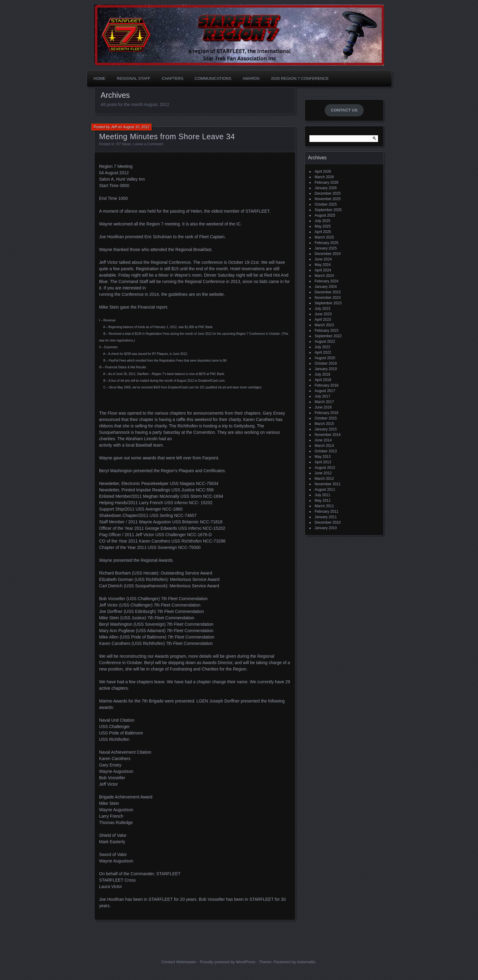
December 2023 (328, 292)
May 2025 (323, 226)
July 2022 (322, 347)
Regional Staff (134, 78)
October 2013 (326, 451)
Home (100, 78)
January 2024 (326, 287)
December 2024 (328, 254)
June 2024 (323, 259)
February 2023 (326, 331)
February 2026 (326, 182)
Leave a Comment (148, 144)
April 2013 (323, 462)
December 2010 (328, 522)
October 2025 (326, 204)
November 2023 (328, 298)
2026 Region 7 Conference (300, 78)
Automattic (306, 962)
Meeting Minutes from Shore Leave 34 (167, 136)
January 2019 (326, 369)
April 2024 (323, 270)
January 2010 (326, 528)
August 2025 (325, 215)
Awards (251, 78)
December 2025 (328, 193)
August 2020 (325, 358)
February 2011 (326, 511)
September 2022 (328, 336)
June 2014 (323, 440)
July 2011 (322, 495)
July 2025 (322, 221)
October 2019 (326, 363)
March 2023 (324, 325)
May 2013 (323, 457)
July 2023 (322, 309)
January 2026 (326, 188)
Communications (213, 78)
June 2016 (323, 407)
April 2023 (323, 320)
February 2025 (326, 243)
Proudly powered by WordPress (228, 962)
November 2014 (328, 435)
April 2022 (323, 352)
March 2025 (324, 237)
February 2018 (326, 385)
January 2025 (326, 248)
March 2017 (324, 402)
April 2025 (323, 232)
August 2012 (325, 468)
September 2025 (328, 210)
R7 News (124, 144)
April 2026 (323, 172)
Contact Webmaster (179, 962)
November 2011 (328, 484)
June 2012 (323, 473)
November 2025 (328, 199)
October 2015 (326, 418)
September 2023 (328, 303)
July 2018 (322, 374)
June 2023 (323, 314)
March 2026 (324, 177)
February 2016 (326, 413)
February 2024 (326, 281)
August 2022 (325, 341)
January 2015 (326, 429)
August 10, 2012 (136, 127)
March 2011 (324, 506)
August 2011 (325, 490)
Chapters (173, 78)
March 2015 (324, 424)
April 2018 (323, 380)
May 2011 (323, 501)
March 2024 (324, 276)
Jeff (114, 127)
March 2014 (324, 446)
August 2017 (325, 391)
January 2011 (326, 517)
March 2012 (324, 479)
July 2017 (322, 396)
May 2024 (323, 265)
